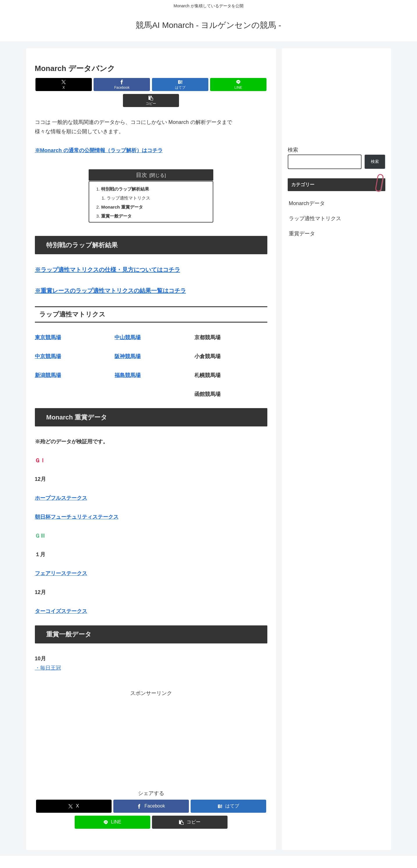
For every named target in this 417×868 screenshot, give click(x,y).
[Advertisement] (151, 725)
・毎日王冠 (48, 654)
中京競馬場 (48, 342)
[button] (229, 85)
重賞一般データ (118, 202)
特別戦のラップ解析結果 (127, 173)
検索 (293, 150)
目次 (142, 159)
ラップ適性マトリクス (131, 183)
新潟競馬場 (48, 361)
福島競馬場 (128, 361)
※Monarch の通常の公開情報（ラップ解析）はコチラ (99, 134)
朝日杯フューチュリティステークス (77, 503)
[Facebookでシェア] (112, 85)
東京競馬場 (48, 324)
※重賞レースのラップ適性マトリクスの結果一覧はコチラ (110, 277)
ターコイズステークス (61, 597)
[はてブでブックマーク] (151, 85)
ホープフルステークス (61, 484)
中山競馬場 (128, 324)
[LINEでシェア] (190, 85)
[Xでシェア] (73, 85)
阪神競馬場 (128, 342)
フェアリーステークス (61, 559)
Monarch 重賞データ (124, 192)
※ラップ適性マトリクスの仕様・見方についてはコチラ (108, 256)
